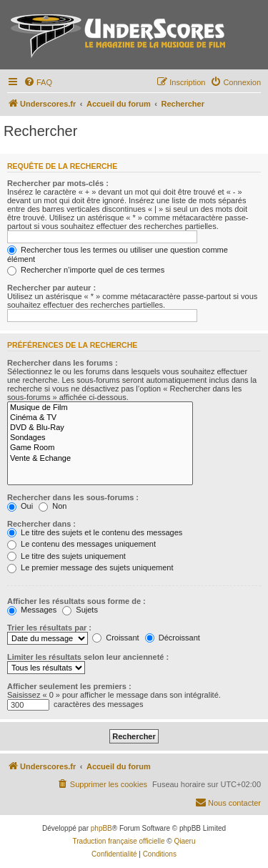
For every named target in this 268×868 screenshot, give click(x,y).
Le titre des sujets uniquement (66, 556)
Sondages (100, 438)
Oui (20, 506)
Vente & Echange (100, 459)
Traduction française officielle (119, 841)
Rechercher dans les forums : (63, 363)
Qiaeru (184, 841)
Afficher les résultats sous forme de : (76, 601)
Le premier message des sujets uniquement (90, 567)
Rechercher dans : (41, 524)
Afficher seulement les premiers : (69, 686)
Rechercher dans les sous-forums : (73, 497)
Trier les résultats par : (49, 628)
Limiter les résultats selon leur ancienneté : (88, 657)
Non (53, 506)
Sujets (80, 610)
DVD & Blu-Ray (100, 428)
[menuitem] (38, 82)
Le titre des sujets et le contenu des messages (95, 532)
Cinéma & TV (100, 418)
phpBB (101, 828)
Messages (32, 610)
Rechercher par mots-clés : (58, 183)
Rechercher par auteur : (51, 288)
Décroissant (173, 638)
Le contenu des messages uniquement (81, 544)
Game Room (100, 448)
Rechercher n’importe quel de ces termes (86, 270)
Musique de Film (100, 408)
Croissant (116, 638)
